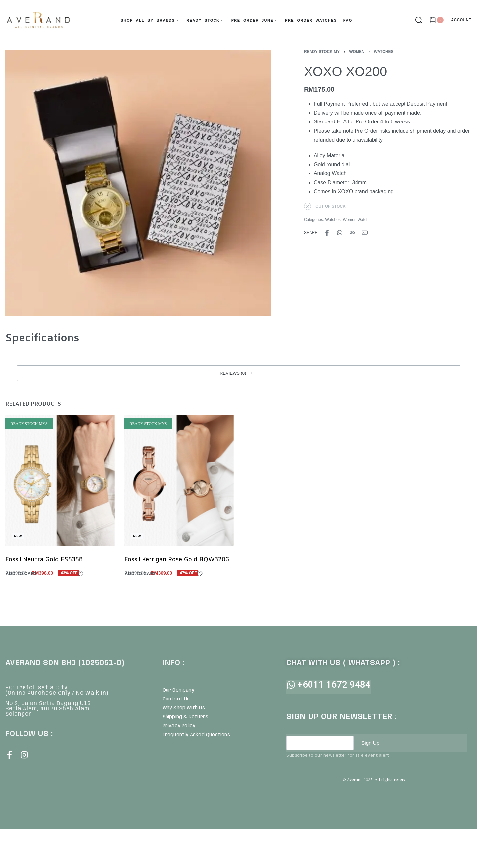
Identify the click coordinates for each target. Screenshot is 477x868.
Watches (383, 52)
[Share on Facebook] (327, 233)
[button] (239, 373)
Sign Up (371, 743)
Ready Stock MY (322, 52)
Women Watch (356, 220)
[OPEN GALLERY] (138, 183)
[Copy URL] (352, 233)
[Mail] (365, 233)
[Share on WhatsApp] (340, 233)
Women (357, 52)
